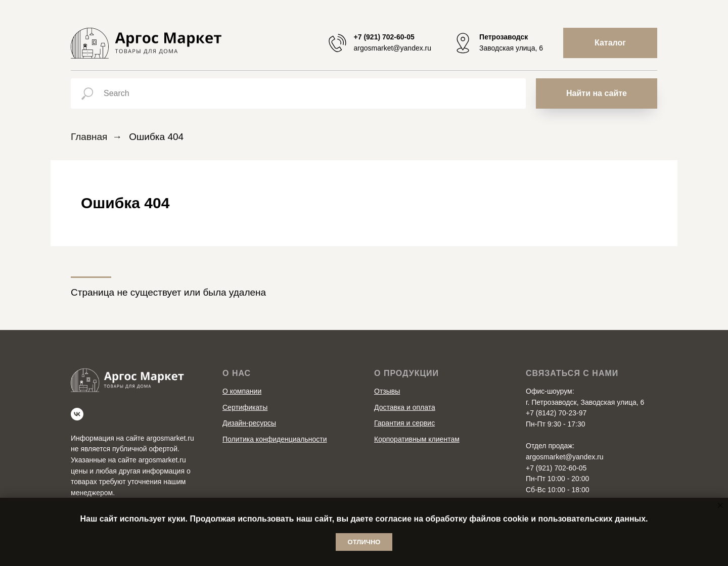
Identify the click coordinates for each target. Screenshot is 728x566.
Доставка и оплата (405, 407)
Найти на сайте (597, 93)
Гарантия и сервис (404, 423)
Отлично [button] (364, 542)
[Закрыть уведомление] (720, 505)
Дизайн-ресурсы (249, 423)
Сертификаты (245, 407)
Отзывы (387, 391)
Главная (89, 137)
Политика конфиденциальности (275, 439)
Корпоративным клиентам (417, 439)
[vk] (77, 414)
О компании (242, 391)
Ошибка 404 (156, 137)
